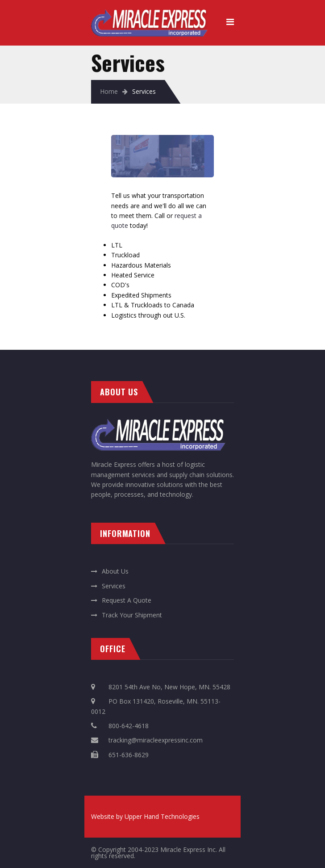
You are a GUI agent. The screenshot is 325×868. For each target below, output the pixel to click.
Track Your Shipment (132, 615)
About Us (115, 571)
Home (109, 91)
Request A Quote (127, 600)
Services (114, 586)
